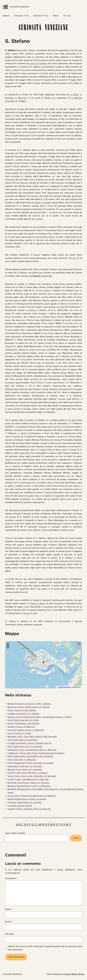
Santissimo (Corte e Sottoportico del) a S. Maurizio (32, 750)
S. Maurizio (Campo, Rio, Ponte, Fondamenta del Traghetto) (36, 753)
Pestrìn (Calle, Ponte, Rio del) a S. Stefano (28, 773)
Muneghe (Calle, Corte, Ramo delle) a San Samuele (32, 737)
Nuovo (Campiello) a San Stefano (24, 724)
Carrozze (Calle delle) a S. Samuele (24, 802)
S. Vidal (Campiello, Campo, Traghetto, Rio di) (29, 743)
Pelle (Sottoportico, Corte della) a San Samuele (30, 756)
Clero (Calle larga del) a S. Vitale (23, 720)
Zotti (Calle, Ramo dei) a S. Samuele (25, 747)
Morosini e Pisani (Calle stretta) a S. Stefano (29, 707)
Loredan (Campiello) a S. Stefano (23, 714)
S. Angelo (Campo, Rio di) (20, 806)
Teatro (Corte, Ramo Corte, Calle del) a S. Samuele (32, 776)
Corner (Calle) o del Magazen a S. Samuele (28, 779)
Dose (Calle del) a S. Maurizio (22, 760)
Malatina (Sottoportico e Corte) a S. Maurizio (29, 786)
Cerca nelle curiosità (15, 833)
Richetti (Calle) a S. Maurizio (21, 727)
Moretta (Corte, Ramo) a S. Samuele (25, 770)
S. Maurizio (21, 98)
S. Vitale (74, 95)
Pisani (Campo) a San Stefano (22, 710)
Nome (9, 909)
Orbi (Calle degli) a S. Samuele (22, 740)
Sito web (9, 934)
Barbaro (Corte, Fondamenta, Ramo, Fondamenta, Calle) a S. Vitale (39, 717)
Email (9, 922)
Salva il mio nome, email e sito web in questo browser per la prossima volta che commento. (45, 948)
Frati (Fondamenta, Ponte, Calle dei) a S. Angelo (30, 763)
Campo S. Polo (30, 613)
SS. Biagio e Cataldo (41, 203)
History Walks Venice (74, 974)
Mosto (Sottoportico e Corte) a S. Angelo (27, 799)
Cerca (76, 838)
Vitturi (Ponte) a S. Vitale (19, 733)
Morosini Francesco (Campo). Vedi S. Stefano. (29, 704)
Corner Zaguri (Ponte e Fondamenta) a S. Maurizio (32, 796)
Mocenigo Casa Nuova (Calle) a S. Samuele (28, 783)
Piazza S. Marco (37, 604)
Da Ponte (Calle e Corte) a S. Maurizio (26, 730)
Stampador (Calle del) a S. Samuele (25, 766)
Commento (11, 878)
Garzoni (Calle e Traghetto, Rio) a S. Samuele (29, 809)
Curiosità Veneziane (19, 7)
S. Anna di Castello (38, 64)
